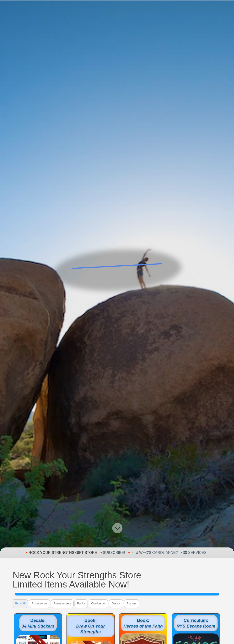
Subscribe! (114, 553)
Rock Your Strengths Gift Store (63, 553)
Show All (20, 603)
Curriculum (98, 603)
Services (195, 553)
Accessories (40, 603)
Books (81, 603)
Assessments (62, 603)
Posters (132, 603)
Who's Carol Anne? (157, 553)
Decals (116, 603)
